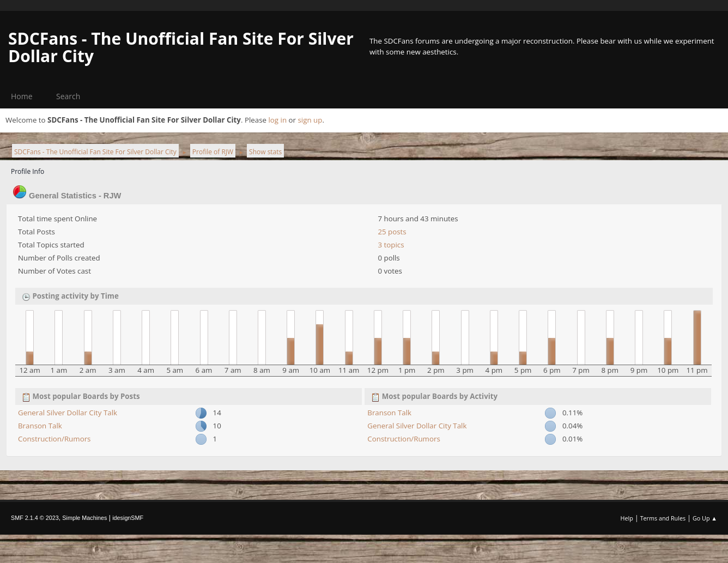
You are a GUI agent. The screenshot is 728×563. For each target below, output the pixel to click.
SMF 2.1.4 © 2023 (35, 518)
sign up (310, 120)
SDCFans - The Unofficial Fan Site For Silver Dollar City (181, 47)
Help (626, 518)
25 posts (392, 232)
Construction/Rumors (54, 439)
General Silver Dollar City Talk (68, 413)
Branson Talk (40, 426)
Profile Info (28, 171)
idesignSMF (128, 518)
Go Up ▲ (705, 518)
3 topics (391, 245)
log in (277, 120)
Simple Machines (84, 518)
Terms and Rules (663, 518)
